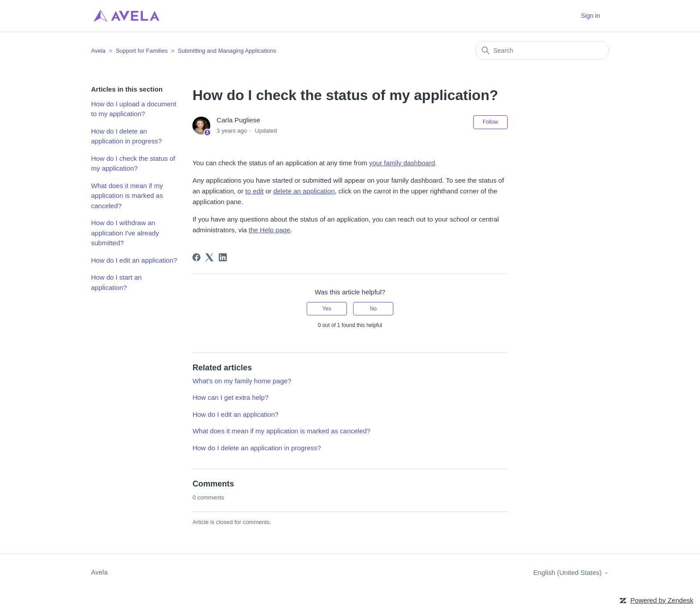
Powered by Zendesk (662, 600)
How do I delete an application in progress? (126, 136)
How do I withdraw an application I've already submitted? (125, 233)
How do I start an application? (116, 282)
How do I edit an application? (134, 260)
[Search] (542, 50)
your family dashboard (402, 163)
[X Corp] (209, 257)
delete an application (304, 191)
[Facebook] (196, 257)
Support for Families (142, 51)
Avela (98, 51)
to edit (255, 191)
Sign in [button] (590, 16)
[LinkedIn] (223, 257)
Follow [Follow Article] (490, 122)
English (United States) (571, 572)
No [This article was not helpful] (373, 309)
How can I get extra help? (230, 397)
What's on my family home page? (242, 381)
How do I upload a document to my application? (134, 109)
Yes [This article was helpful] (327, 309)
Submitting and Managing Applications (227, 51)
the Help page (269, 230)
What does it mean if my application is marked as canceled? (127, 196)
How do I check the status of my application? (133, 164)
